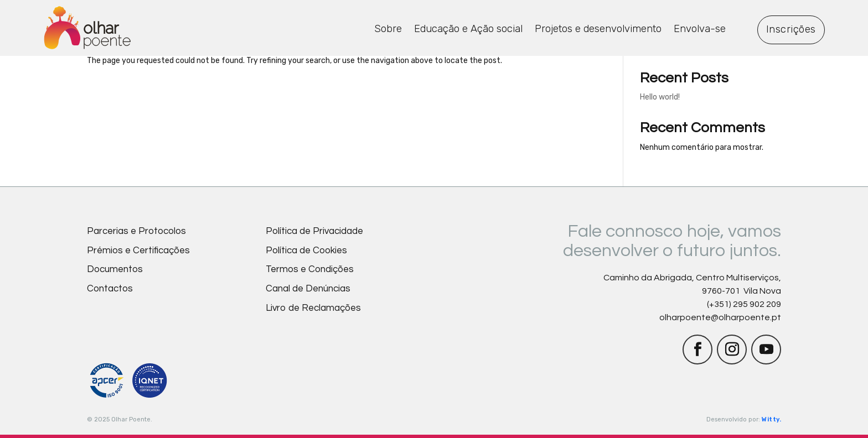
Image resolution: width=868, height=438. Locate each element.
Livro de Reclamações (313, 308)
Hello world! (660, 97)
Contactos (110, 289)
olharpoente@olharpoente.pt (720, 317)
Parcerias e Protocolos (136, 231)
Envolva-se (700, 29)
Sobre (388, 29)
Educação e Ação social (468, 29)
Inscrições (791, 29)
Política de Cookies (306, 251)
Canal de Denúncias (308, 289)
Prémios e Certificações (138, 251)
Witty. (771, 419)
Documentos (115, 269)
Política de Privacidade (314, 231)
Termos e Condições (310, 269)
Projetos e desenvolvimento (598, 29)
